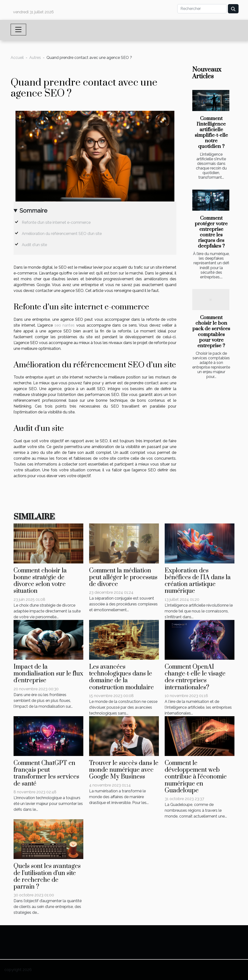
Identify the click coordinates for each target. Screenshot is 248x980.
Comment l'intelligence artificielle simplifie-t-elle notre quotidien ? (211, 133)
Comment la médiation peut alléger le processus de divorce (123, 577)
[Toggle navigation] (18, 30)
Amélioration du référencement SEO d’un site (62, 234)
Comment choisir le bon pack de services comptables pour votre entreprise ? (211, 332)
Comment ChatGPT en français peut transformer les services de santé (46, 773)
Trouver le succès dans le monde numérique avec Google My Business (124, 770)
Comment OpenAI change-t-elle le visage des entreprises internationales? (195, 677)
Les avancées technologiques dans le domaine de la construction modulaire (121, 677)
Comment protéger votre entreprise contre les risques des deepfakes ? (211, 232)
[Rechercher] (202, 9)
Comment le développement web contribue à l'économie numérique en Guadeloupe (196, 777)
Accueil (17, 58)
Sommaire (33, 211)
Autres (35, 58)
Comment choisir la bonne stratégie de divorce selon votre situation (40, 581)
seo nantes (65, 325)
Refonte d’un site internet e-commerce (56, 222)
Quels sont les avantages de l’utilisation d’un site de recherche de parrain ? (47, 876)
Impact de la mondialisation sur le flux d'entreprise (48, 674)
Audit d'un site (34, 245)
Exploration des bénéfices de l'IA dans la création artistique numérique (198, 581)
